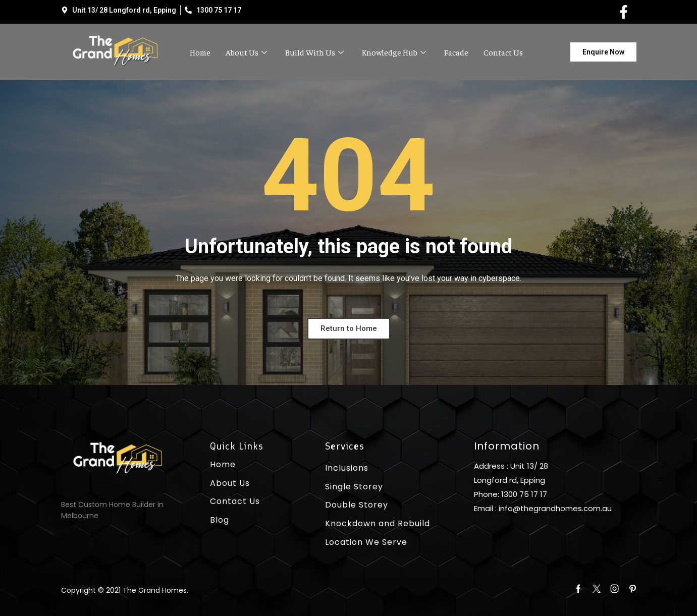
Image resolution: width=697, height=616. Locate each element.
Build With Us (314, 52)
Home (200, 52)
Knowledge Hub (394, 52)
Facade (456, 52)
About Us (246, 52)
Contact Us (503, 52)
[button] (603, 52)
